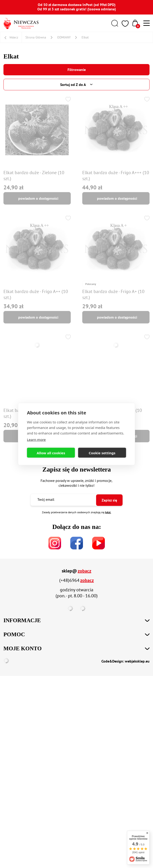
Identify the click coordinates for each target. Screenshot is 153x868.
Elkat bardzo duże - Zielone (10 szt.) (34, 176)
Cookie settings (102, 453)
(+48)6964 (69, 580)
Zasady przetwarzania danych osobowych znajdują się (76, 512)
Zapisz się (109, 500)
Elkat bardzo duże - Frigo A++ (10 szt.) (36, 294)
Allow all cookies (51, 453)
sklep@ (69, 571)
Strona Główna (36, 37)
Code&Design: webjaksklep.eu (125, 661)
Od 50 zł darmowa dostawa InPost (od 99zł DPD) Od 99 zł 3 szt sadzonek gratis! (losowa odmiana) (77, 7)
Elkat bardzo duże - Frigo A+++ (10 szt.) (116, 176)
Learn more (36, 440)
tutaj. (108, 512)
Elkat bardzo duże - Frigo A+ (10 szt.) (113, 294)
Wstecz (14, 37)
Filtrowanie (77, 70)
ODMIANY (64, 37)
